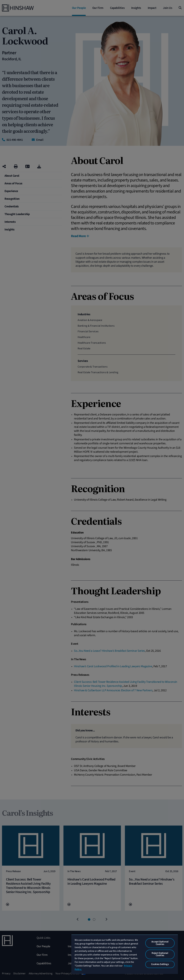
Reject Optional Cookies (160, 954)
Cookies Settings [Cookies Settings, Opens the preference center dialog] (160, 964)
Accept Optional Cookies (160, 943)
